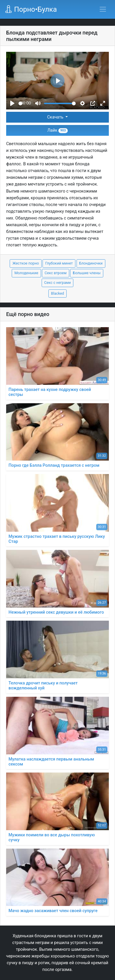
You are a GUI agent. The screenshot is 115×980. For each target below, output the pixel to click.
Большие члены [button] (87, 273)
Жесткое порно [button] (26, 263)
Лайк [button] (57, 130)
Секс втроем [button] (56, 273)
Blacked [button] (58, 293)
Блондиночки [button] (91, 263)
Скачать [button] (56, 117)
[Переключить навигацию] (103, 9)
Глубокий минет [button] (59, 263)
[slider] (20, 103)
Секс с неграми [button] (58, 283)
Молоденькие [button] (26, 273)
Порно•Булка (31, 9)
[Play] (12, 103)
